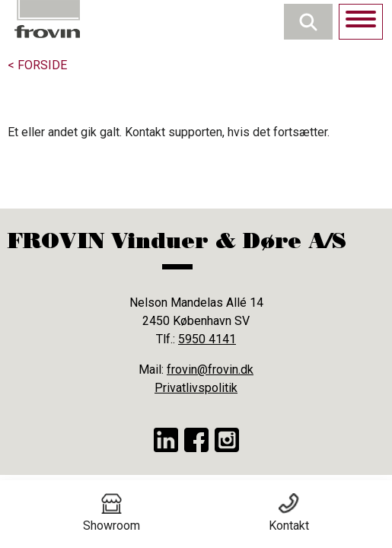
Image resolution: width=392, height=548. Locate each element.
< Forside (37, 65)
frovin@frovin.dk (210, 370)
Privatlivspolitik (196, 388)
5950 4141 (207, 339)
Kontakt (289, 513)
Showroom (112, 513)
